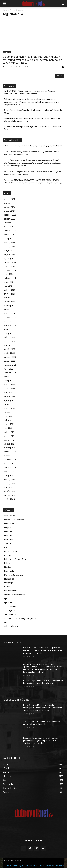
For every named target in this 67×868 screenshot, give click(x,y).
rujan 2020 (9, 464)
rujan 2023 (9, 321)
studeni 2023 (10, 314)
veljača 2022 (10, 396)
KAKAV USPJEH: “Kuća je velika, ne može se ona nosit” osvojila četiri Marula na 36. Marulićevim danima (30, 92)
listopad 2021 (10, 412)
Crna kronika (10, 516)
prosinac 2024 (10, 262)
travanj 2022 (10, 389)
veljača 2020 (10, 491)
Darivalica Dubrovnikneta (15, 520)
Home (5, 10)
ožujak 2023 (9, 345)
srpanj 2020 (9, 471)
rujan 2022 (9, 369)
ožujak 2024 (9, 298)
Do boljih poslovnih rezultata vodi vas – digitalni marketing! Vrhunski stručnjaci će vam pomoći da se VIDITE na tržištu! (32, 60)
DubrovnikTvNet (11, 524)
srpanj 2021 (9, 424)
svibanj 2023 (10, 337)
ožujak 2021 (9, 440)
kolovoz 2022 (10, 373)
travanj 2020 (10, 483)
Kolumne (8, 555)
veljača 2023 (10, 349)
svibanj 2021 (10, 432)
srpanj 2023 (9, 329)
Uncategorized (10, 610)
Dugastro (8, 527)
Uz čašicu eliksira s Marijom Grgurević (20, 618)
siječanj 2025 (10, 258)
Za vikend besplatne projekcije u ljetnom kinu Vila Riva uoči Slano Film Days (33, 128)
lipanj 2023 (9, 333)
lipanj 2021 (9, 428)
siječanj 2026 (10, 211)
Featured (8, 535)
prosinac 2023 (10, 310)
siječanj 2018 (10, 499)
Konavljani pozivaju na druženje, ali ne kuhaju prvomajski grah (36, 146)
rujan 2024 (9, 274)
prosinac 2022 (10, 357)
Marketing (17, 866)
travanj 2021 (10, 436)
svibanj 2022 (10, 385)
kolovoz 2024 (10, 278)
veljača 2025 (10, 254)
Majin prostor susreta (13, 575)
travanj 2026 (10, 199)
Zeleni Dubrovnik (11, 626)
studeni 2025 (10, 219)
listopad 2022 (10, 365)
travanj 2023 (10, 341)
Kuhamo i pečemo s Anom (16, 559)
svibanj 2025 (10, 242)
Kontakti (25, 866)
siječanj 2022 (10, 400)
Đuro (6, 146)
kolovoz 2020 (10, 467)
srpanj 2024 (9, 282)
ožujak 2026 (9, 203)
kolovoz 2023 (10, 325)
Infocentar (9, 539)
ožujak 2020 (9, 487)
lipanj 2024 (9, 286)
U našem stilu (10, 606)
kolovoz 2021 (10, 420)
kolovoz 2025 (10, 231)
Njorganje (8, 583)
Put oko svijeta (11, 591)
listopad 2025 (10, 223)
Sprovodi (8, 603)
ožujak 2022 (9, 392)
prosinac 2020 (10, 452)
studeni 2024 (10, 266)
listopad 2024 (10, 270)
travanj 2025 (10, 246)
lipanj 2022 (9, 381)
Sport (7, 599)
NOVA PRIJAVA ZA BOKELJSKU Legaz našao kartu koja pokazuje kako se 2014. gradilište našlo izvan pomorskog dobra (44, 650)
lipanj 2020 (9, 475)
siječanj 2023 (10, 353)
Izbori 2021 (9, 547)
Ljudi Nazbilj (9, 571)
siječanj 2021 (10, 448)
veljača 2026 (10, 207)
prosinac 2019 (10, 495)
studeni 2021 (10, 408)
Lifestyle (8, 567)
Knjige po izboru (11, 551)
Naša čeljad (9, 579)
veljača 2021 (10, 444)
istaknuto (8, 543)
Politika (7, 587)
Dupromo (7, 52)
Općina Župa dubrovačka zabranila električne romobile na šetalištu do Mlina (33, 112)
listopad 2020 (10, 460)
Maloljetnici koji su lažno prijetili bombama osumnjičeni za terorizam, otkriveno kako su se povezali (33, 120)
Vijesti (7, 622)
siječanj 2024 (10, 306)
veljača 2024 (10, 302)
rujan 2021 (9, 416)
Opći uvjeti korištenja (37, 866)
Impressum (8, 866)
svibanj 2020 (10, 479)
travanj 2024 (10, 294)
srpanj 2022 (9, 377)
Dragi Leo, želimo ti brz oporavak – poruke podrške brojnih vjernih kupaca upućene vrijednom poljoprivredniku (41, 741)
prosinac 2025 (10, 215)
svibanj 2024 (10, 290)
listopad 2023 (10, 317)
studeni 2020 (10, 456)
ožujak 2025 (9, 250)
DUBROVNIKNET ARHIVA (55, 866)
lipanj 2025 (9, 239)
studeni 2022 (10, 361)
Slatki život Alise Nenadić (15, 595)
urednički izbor (10, 614)
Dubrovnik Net (8, 67)
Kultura (7, 563)
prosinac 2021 (10, 404)
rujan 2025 (9, 227)
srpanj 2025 (9, 235)
